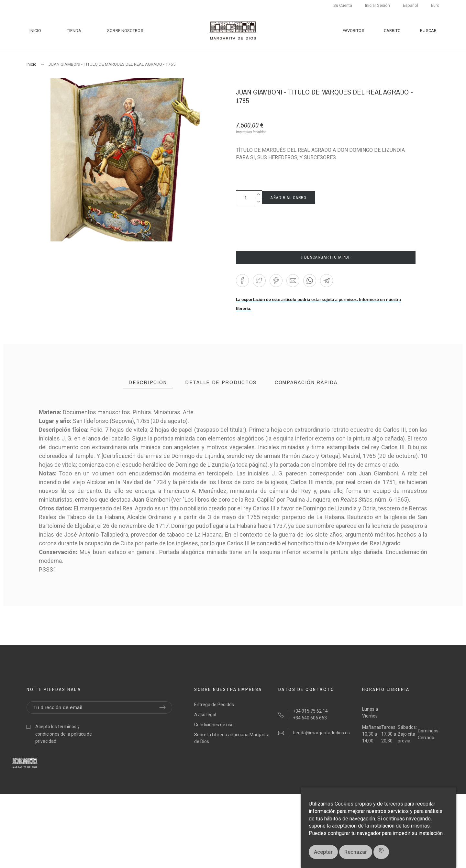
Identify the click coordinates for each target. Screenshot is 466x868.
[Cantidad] (246, 198)
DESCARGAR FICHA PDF (326, 257)
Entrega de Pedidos (214, 705)
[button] (242, 281)
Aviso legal (205, 715)
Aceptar (323, 852)
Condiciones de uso (214, 725)
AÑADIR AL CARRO (288, 198)
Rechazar (356, 852)
